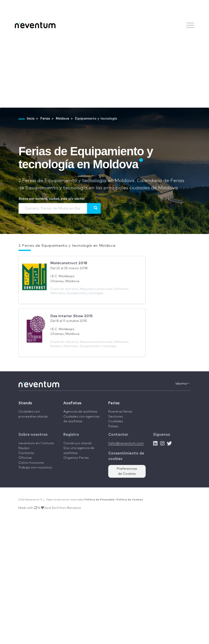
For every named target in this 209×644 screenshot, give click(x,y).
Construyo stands (77, 443)
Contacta (26, 453)
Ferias (114, 403)
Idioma (182, 384)
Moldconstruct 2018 (69, 263)
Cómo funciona (31, 463)
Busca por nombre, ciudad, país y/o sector (52, 199)
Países (113, 426)
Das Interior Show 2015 (71, 316)
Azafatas (72, 403)
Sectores (115, 417)
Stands (25, 403)
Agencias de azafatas (80, 412)
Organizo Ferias (76, 458)
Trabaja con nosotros (35, 468)
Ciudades (116, 421)
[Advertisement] (104, 70)
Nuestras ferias (120, 412)
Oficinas (25, 458)
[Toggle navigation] (190, 25)
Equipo (24, 448)
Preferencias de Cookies (127, 471)
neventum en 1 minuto (36, 443)
